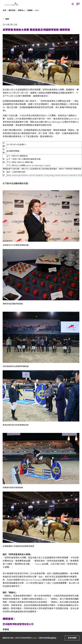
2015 (37, 10)
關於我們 (12, 10)
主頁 (4, 10)
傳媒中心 (21, 10)
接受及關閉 (72, 638)
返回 (7, 19)
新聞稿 (30, 10)
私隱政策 (53, 638)
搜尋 (75, 5)
